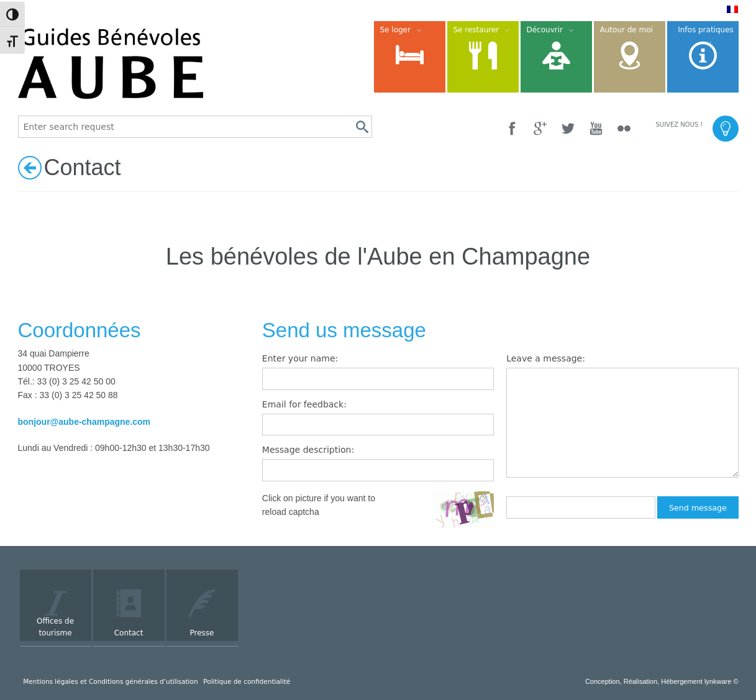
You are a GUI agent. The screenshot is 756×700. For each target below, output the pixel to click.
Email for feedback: (304, 404)
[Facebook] (512, 128)
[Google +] (540, 128)
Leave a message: (546, 358)
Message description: (308, 450)
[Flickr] (624, 128)
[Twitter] (568, 128)
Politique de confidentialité (247, 681)
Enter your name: (300, 358)
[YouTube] (596, 128)
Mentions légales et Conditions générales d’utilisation (110, 681)
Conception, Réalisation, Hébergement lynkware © (662, 681)
